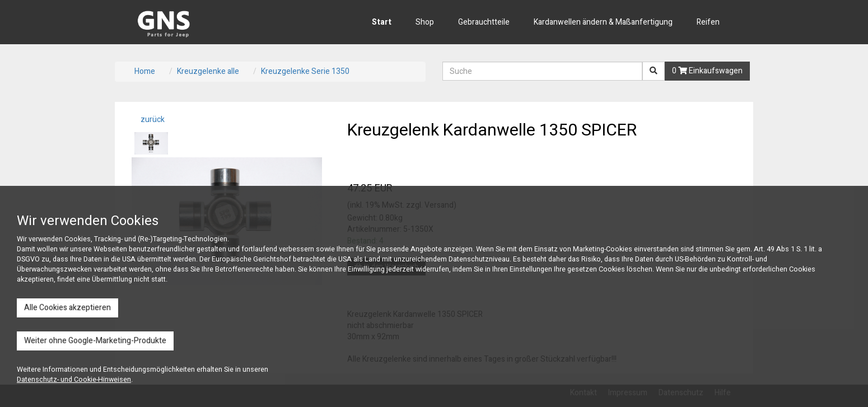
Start (382, 22)
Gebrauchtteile (484, 22)
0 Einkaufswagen (707, 71)
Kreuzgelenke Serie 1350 (305, 71)
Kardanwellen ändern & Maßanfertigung (603, 22)
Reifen (708, 22)
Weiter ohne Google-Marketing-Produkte (95, 341)
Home (145, 71)
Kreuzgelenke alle (208, 71)
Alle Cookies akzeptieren (67, 308)
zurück (152, 120)
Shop (425, 22)
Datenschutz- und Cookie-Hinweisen (74, 380)
